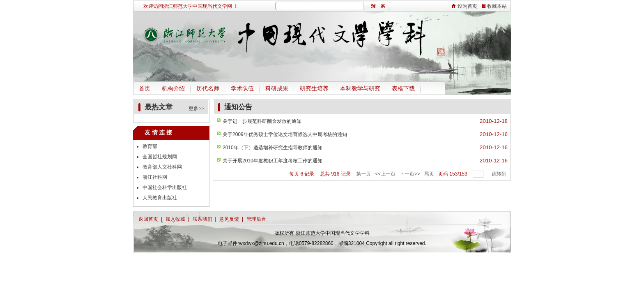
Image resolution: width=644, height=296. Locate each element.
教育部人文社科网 (162, 167)
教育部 (150, 146)
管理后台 (256, 219)
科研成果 (277, 89)
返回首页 (148, 219)
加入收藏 (175, 219)
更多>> (196, 109)
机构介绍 (173, 89)
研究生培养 (314, 89)
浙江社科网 (155, 177)
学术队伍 (242, 89)
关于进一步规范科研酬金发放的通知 (262, 121)
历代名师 (208, 89)
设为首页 (465, 6)
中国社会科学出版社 (165, 187)
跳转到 (500, 174)
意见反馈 (229, 219)
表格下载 (403, 89)
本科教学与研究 (360, 89)
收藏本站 (494, 6)
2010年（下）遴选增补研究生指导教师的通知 (273, 148)
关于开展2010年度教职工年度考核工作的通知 (273, 161)
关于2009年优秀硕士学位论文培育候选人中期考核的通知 (285, 134)
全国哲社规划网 (160, 157)
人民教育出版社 (160, 198)
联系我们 (202, 219)
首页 (145, 89)
